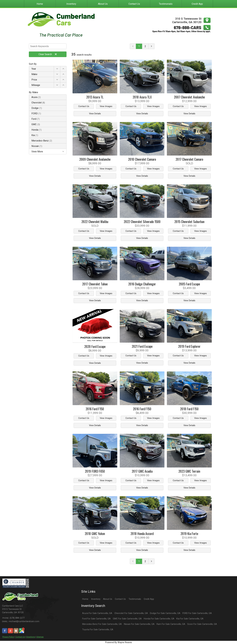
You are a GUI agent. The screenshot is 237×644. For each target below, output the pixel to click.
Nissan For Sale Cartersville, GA (139, 624)
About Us (108, 599)
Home (85, 599)
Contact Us (20, 637)
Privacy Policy (8, 637)
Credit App (149, 599)
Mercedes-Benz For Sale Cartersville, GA (102, 624)
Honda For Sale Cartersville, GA (159, 619)
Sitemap (40, 637)
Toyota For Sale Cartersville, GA (98, 630)
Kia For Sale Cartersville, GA (190, 619)
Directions (31, 637)
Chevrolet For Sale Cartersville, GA (131, 613)
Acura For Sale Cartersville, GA (97, 613)
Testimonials (135, 599)
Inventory (96, 599)
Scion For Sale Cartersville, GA (202, 624)
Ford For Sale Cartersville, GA (96, 619)
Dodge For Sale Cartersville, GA (165, 613)
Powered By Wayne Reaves (119, 642)
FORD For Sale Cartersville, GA (197, 613)
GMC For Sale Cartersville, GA (127, 619)
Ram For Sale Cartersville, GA (171, 624)
